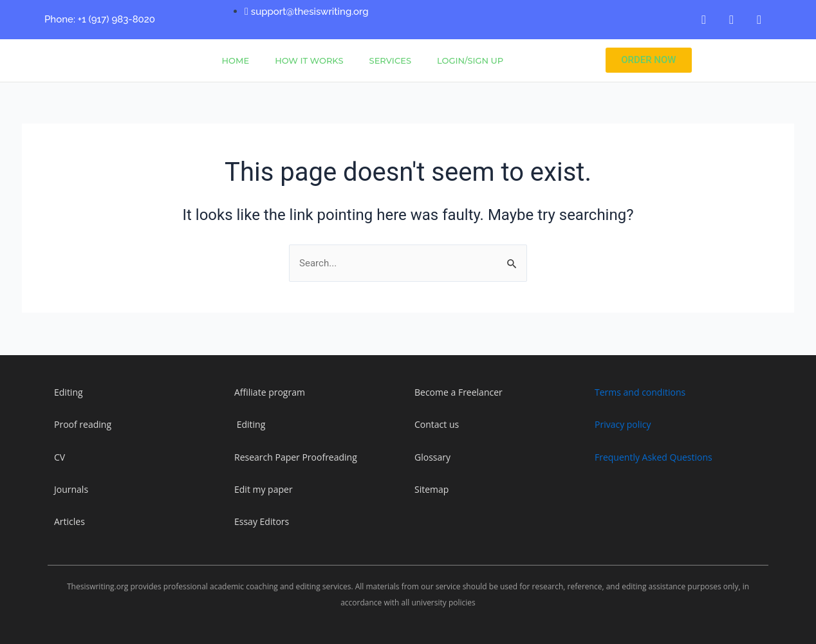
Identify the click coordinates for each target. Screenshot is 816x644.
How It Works (309, 60)
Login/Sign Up (470, 60)
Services (390, 60)
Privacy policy (623, 424)
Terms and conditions (640, 392)
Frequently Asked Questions (654, 457)
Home (236, 60)
